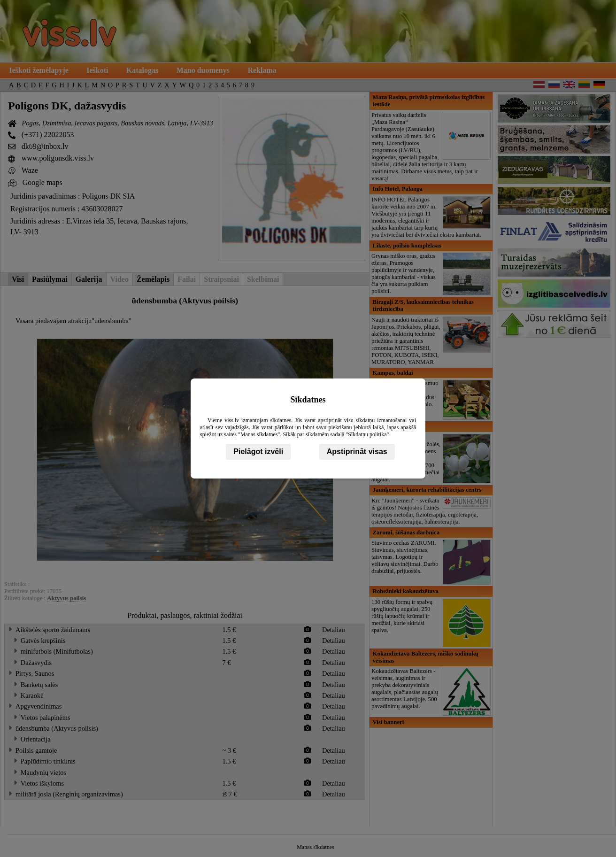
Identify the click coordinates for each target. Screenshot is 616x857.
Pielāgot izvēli (258, 452)
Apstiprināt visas (357, 452)
